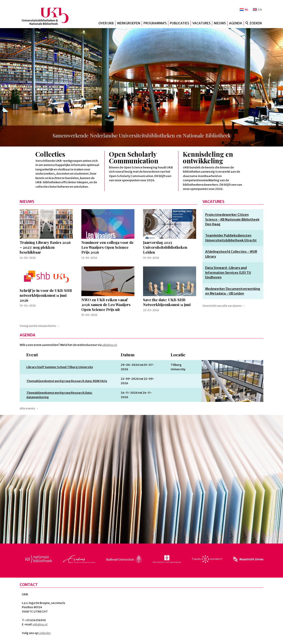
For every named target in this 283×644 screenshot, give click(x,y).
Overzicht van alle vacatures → (224, 306)
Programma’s (155, 23)
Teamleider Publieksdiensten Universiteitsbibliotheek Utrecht (231, 238)
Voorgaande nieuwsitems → (40, 326)
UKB (49, 16)
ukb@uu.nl (110, 345)
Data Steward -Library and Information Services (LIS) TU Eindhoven (228, 273)
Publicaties (179, 23)
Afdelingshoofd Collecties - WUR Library (231, 254)
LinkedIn (45, 633)
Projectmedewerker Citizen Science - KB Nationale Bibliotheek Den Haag (232, 219)
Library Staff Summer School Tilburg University (60, 367)
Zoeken (256, 23)
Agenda (236, 23)
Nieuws (220, 23)
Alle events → (29, 408)
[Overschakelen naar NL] (244, 10)
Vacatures (201, 23)
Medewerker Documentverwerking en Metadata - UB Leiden (233, 291)
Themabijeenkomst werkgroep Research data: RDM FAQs (67, 381)
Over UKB (106, 23)
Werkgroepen (129, 23)
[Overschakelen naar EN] (257, 10)
